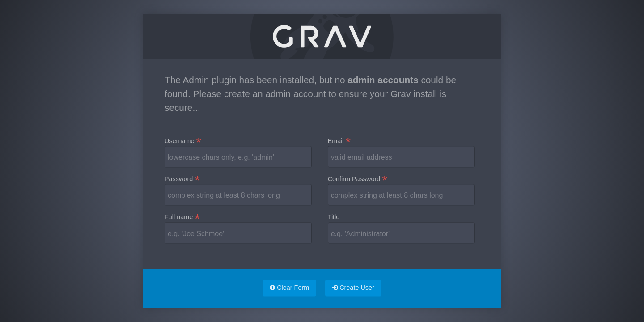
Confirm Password (358, 179)
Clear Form (289, 288)
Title (334, 217)
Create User (353, 288)
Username (183, 141)
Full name (182, 217)
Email (339, 141)
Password (182, 179)
